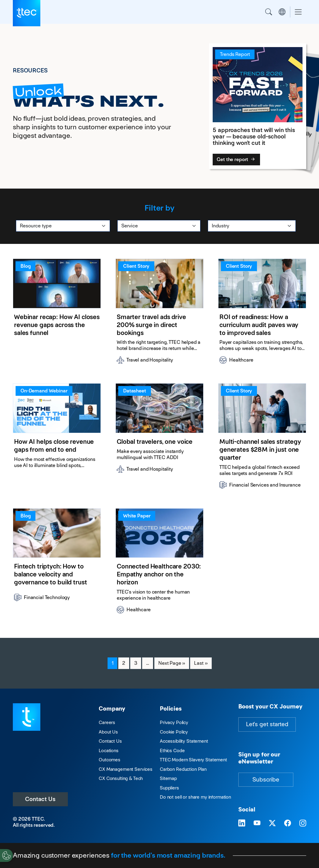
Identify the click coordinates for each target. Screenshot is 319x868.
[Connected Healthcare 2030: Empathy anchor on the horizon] (159, 563)
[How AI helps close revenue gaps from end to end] (57, 438)
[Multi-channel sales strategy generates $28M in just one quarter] (262, 438)
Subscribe (266, 780)
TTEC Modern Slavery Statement (193, 760)
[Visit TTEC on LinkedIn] (242, 823)
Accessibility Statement (184, 741)
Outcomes (110, 760)
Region (282, 12)
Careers (107, 722)
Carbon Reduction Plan (183, 769)
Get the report (236, 159)
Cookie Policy (174, 732)
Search (269, 12)
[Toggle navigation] (298, 12)
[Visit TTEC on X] (272, 823)
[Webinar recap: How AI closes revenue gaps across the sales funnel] (57, 314)
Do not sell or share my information (195, 797)
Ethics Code (172, 750)
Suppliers (169, 788)
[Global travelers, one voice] (159, 438)
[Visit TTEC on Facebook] (288, 823)
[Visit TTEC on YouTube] (257, 823)
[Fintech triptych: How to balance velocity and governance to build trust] (57, 563)
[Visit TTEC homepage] (27, 717)
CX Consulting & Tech (121, 778)
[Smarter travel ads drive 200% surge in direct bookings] (159, 314)
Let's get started (267, 724)
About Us (108, 732)
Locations (109, 750)
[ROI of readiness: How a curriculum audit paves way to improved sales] (262, 314)
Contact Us (40, 799)
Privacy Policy (174, 722)
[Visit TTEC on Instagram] (303, 823)
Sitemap (168, 778)
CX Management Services (126, 769)
